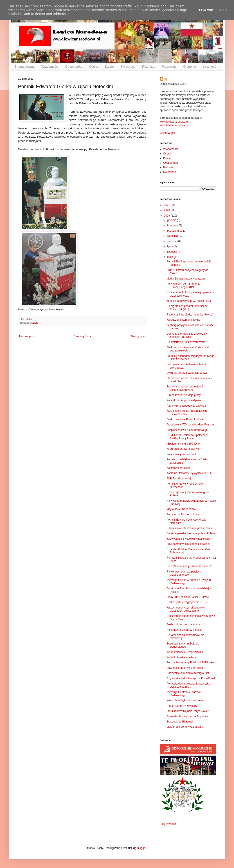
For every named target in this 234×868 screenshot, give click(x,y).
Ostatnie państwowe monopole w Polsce (191, 533)
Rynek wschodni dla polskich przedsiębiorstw (184, 573)
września (173, 236)
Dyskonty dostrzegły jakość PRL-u (187, 602)
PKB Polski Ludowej (179, 479)
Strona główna (25, 67)
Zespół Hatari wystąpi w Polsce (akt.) (189, 301)
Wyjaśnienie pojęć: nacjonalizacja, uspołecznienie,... (187, 412)
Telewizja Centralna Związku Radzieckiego (183, 694)
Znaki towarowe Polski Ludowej (185, 419)
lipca (170, 246)
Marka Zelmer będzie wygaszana (186, 279)
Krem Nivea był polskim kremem (186, 700)
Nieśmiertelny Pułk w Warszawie (186, 342)
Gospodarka (74, 67)
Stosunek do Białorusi (180, 722)
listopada (173, 226)
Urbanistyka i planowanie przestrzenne (190, 528)
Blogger (142, 848)
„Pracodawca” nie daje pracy (184, 395)
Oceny (94, 67)
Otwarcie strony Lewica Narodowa (187, 373)
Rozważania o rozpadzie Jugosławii (188, 716)
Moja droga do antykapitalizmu (185, 727)
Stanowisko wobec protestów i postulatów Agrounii (185, 388)
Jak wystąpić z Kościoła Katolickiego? (189, 539)
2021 (167, 205)
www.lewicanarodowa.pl (174, 122)
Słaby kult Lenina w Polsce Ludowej (188, 597)
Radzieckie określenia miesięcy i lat (188, 673)
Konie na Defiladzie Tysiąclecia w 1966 (190, 473)
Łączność (209, 67)
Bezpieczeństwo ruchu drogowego (187, 430)
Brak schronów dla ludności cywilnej (188, 544)
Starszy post (138, 336)
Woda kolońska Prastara (181, 657)
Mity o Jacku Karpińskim (181, 509)
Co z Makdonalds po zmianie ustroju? (189, 566)
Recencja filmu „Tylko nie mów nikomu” (190, 315)
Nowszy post (27, 336)
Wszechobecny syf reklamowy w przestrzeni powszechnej (186, 609)
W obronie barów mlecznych (183, 449)
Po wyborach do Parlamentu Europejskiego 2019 (183, 285)
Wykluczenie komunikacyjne (183, 320)
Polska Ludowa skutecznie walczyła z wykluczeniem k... (189, 685)
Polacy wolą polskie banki (182, 454)
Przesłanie (169, 67)
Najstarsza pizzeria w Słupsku (184, 630)
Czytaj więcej (168, 133)
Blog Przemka (168, 824)
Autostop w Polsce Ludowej (183, 515)
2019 (167, 216)
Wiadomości (50, 67)
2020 (167, 210)
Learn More (206, 10)
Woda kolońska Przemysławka (185, 652)
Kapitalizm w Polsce (179, 468)
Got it (223, 10)
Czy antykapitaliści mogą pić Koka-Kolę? (191, 678)
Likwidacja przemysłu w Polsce (185, 668)
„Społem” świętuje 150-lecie (183, 444)
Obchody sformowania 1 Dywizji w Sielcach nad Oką (187, 335)
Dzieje (109, 67)
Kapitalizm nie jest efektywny (184, 400)
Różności (149, 67)
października (175, 231)
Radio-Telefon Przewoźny (182, 706)
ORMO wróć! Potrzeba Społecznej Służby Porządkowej (187, 437)
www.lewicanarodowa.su (174, 125)
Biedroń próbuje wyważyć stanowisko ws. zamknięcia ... (189, 349)
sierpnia (172, 241)
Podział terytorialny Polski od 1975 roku (190, 662)
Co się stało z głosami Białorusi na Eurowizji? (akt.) (187, 308)
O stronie (190, 67)
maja (170, 257)
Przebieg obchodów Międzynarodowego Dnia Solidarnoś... (190, 358)
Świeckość (128, 67)
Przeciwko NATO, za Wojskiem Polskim (190, 425)
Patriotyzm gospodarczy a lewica (186, 406)
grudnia (172, 220)
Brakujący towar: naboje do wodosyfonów (183, 645)
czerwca (172, 252)
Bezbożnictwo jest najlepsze (183, 624)
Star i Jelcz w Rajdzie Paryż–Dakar (188, 711)
